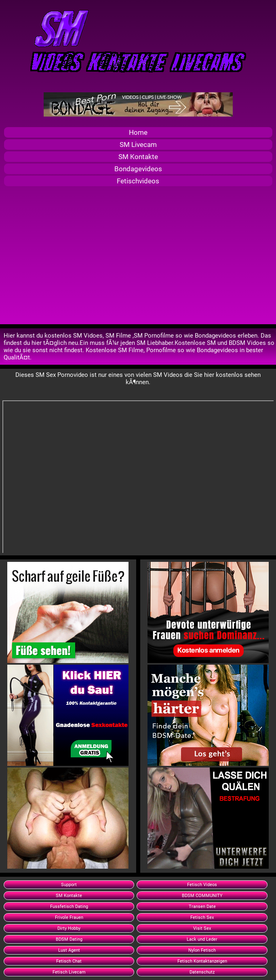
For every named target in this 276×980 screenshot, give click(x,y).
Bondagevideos (138, 169)
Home (138, 132)
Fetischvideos (138, 181)
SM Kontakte (138, 157)
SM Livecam (138, 145)
